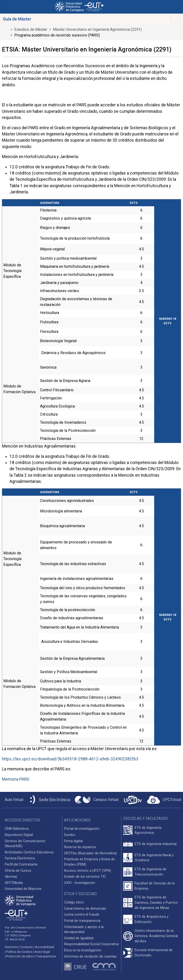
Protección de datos (20, 956)
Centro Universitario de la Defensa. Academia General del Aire (156, 936)
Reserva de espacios (80, 847)
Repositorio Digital (19, 835)
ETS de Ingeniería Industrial (156, 844)
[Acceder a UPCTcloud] (164, 800)
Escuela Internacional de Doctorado (154, 953)
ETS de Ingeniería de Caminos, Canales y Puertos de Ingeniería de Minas (156, 903)
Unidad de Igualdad (79, 938)
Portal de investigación (82, 829)
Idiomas (11, 877)
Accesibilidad (45, 947)
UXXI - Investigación (80, 883)
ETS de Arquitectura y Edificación (152, 919)
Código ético (74, 902)
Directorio (11, 947)
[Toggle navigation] (3, 7)
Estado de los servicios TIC (85, 877)
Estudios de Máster (31, 29)
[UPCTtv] (133, 800)
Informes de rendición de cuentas (90, 957)
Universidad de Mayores (23, 889)
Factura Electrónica (20, 858)
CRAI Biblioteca (17, 829)
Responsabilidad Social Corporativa (91, 944)
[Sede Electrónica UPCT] (49, 800)
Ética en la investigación (83, 950)
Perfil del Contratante (21, 864)
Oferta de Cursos (18, 871)
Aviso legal (42, 952)
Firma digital (73, 841)
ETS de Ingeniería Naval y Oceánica (154, 858)
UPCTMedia (14, 883)
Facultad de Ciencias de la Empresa (155, 886)
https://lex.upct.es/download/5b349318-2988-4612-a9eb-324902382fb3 (70, 759)
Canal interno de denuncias (85, 909)
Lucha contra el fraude (82, 915)
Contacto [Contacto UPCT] (27, 947)
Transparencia (46, 956)
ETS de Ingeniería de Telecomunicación (150, 872)
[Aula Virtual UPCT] (13, 800)
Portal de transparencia (82, 921)
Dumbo (70, 835)
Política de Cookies (19, 952)
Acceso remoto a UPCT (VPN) (88, 871)
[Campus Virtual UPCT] (97, 800)
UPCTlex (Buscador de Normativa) (91, 853)
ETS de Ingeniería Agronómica (148, 830)
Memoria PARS (16, 779)
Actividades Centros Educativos (29, 852)
